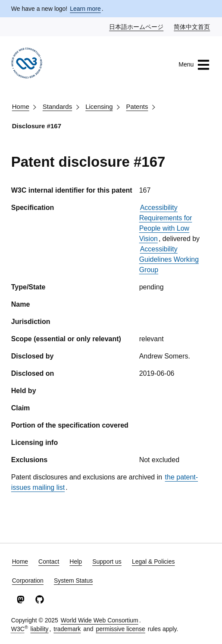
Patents (137, 106)
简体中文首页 (192, 26)
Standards (57, 106)
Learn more (85, 9)
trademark (67, 629)
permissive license (120, 629)
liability (40, 629)
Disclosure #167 (37, 126)
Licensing (99, 106)
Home (21, 106)
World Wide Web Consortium (100, 620)
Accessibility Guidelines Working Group (169, 259)
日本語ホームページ (137, 26)
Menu (194, 65)
